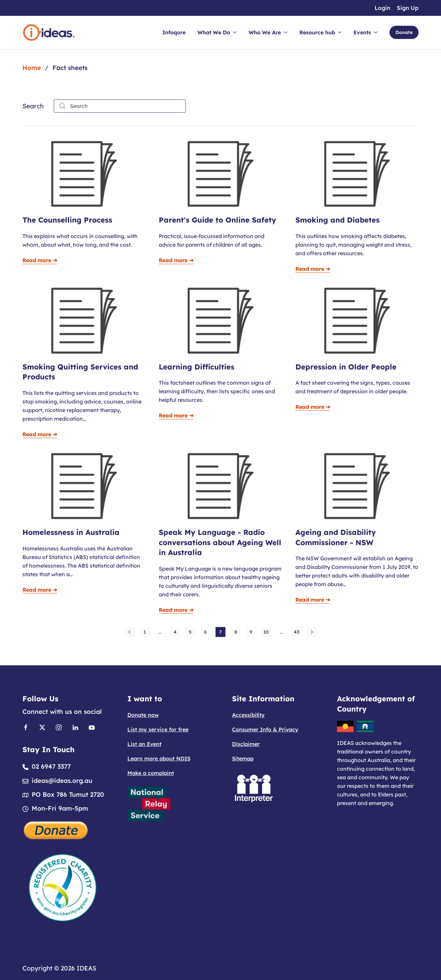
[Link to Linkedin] (75, 727)
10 (266, 632)
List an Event (144, 744)
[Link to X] (42, 727)
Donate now (143, 715)
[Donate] (56, 829)
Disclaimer (246, 744)
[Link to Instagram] (59, 727)
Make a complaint (151, 773)
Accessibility (248, 715)
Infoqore (174, 32)
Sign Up (408, 8)
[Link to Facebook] (26, 727)
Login (382, 8)
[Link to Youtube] (92, 727)
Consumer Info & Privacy (265, 729)
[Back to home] (49, 33)
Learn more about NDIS (159, 758)
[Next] (312, 632)
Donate (404, 32)
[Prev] (129, 632)
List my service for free (158, 729)
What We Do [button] (217, 32)
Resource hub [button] (321, 32)
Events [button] (366, 32)
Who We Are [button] (268, 32)
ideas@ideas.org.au (62, 781)
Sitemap (243, 758)
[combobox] (120, 106)
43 (297, 632)
